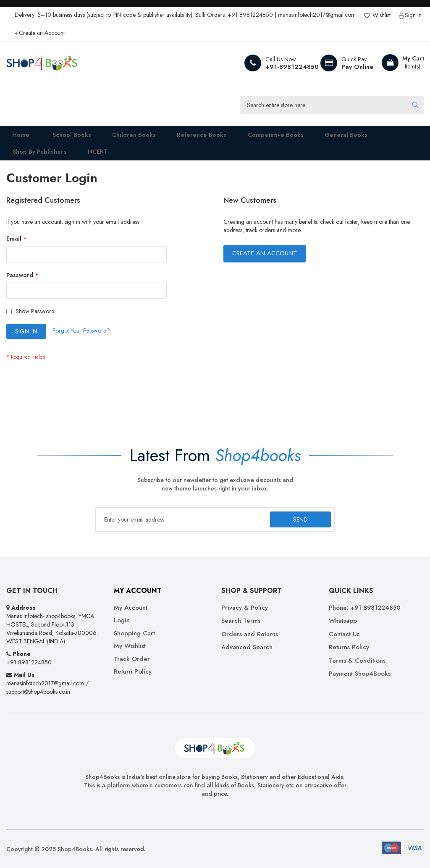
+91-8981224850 (292, 67)
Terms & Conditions (357, 661)
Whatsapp (343, 621)
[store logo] (42, 63)
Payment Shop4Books (360, 674)
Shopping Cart (134, 633)
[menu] (215, 149)
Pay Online (357, 67)
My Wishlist (130, 646)
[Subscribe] (300, 519)
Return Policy (133, 672)
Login (122, 621)
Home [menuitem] (15, 137)
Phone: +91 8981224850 (365, 608)
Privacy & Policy (245, 608)
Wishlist (381, 15)
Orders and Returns (250, 634)
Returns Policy (349, 648)
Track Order (132, 659)
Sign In (413, 15)
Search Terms (241, 621)
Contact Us (344, 634)
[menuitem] (63, 137)
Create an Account (42, 33)
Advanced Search (247, 648)
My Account (131, 608)
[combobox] (332, 105)
